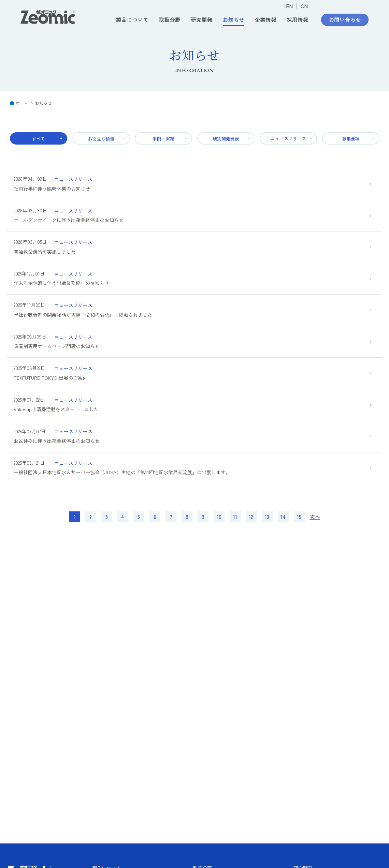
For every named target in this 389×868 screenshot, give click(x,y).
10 (219, 522)
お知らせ (234, 20)
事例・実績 (163, 139)
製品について (132, 20)
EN (290, 6)
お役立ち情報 (101, 139)
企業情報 (265, 20)
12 (251, 522)
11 (235, 522)
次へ (315, 522)
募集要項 (351, 139)
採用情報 (298, 20)
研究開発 (202, 20)
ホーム (22, 103)
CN (304, 6)
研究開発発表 (226, 139)
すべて (38, 139)
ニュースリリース (288, 139)
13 (267, 522)
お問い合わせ (345, 20)
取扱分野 (170, 20)
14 (283, 522)
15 (299, 522)
